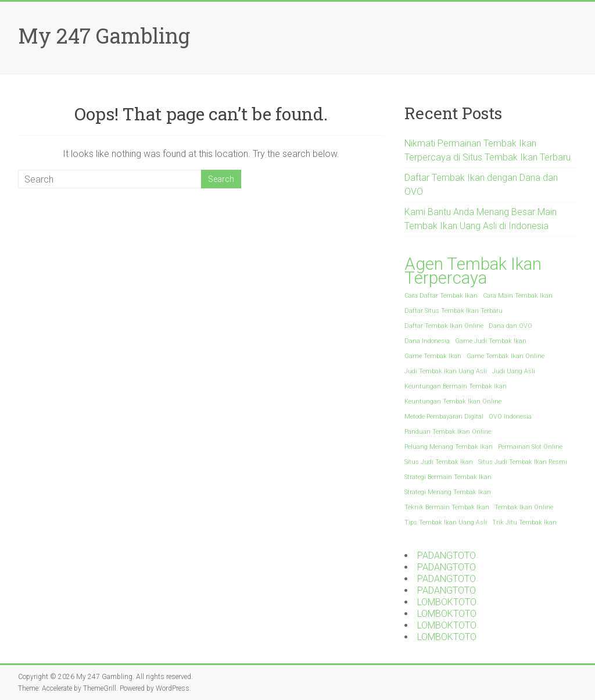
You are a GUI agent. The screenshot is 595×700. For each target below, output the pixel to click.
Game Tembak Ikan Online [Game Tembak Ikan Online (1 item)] (506, 356)
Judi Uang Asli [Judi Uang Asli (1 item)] (514, 371)
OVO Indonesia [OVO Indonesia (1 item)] (510, 417)
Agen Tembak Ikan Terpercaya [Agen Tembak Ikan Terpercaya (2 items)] (473, 271)
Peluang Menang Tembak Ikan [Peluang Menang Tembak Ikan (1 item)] (449, 447)
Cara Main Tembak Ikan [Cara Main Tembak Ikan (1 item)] (518, 296)
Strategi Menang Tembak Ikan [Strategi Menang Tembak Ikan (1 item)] (448, 492)
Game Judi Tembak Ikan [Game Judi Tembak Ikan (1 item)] (491, 341)
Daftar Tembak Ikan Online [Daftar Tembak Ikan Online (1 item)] (444, 326)
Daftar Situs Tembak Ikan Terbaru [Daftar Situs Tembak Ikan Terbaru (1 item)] (454, 311)
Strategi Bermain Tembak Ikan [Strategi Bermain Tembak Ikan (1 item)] (448, 477)
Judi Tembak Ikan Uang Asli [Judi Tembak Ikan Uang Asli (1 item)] (446, 371)
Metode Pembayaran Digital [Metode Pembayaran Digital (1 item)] (444, 417)
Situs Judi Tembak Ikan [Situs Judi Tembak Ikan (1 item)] (439, 462)
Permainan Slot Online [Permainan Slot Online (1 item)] (530, 447)
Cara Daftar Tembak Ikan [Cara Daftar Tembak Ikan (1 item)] (441, 296)
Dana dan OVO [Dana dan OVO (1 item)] (510, 326)
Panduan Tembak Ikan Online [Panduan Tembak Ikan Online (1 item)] (448, 432)
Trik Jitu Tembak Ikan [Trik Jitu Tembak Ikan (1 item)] (524, 522)
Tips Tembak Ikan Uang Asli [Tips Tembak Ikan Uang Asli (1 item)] (446, 522)
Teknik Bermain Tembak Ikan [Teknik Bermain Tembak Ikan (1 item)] (447, 507)
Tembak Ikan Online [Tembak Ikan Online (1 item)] (524, 507)
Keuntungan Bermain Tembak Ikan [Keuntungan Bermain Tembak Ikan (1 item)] (456, 386)
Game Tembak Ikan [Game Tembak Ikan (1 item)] (433, 356)
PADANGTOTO (447, 556)
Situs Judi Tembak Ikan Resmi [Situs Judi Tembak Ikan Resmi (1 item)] (523, 462)
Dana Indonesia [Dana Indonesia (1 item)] (427, 341)
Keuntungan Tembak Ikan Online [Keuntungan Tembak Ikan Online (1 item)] (453, 401)
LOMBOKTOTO (447, 602)
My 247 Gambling (104, 35)
